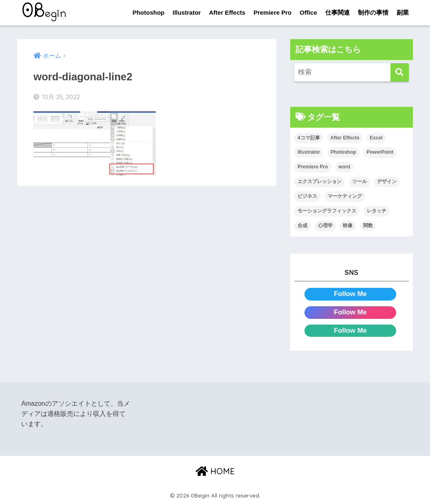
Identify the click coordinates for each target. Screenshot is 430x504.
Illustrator (187, 12)
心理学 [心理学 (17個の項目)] (325, 225)
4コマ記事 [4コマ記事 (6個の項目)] (309, 138)
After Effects (227, 12)
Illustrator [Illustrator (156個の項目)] (309, 153)
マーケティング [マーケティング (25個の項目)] (345, 196)
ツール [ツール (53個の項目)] (359, 181)
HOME (215, 471)
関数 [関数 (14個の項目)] (368, 225)
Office (308, 12)
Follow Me (350, 294)
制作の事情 (373, 12)
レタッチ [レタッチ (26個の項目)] (377, 211)
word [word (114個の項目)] (344, 167)
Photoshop (148, 12)
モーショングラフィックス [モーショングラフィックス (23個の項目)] (327, 211)
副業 (403, 12)
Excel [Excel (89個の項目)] (376, 138)
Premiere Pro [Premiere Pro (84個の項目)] (313, 167)
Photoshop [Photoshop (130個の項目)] (343, 153)
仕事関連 (337, 12)
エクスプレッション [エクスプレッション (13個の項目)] (320, 181)
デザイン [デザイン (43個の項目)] (387, 181)
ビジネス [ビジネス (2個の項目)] (307, 196)
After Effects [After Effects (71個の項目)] (345, 138)
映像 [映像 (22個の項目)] (348, 225)
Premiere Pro (272, 12)
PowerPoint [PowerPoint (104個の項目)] (380, 153)
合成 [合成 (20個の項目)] (302, 225)
